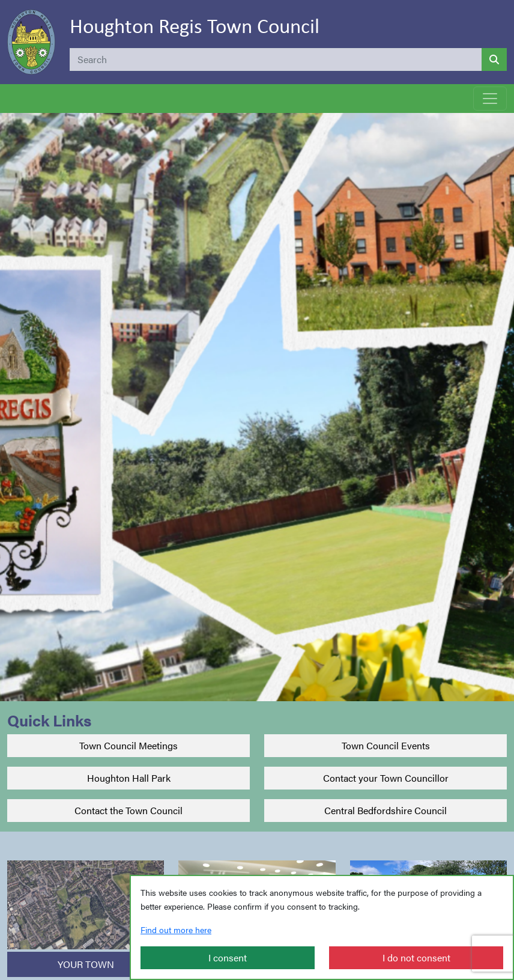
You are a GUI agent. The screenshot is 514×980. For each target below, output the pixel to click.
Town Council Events (386, 745)
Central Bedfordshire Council (385, 810)
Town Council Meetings (128, 745)
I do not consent (416, 957)
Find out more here (176, 930)
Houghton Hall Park (129, 778)
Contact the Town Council (128, 810)
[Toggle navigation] (490, 99)
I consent (228, 957)
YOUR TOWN (86, 964)
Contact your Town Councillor (386, 778)
